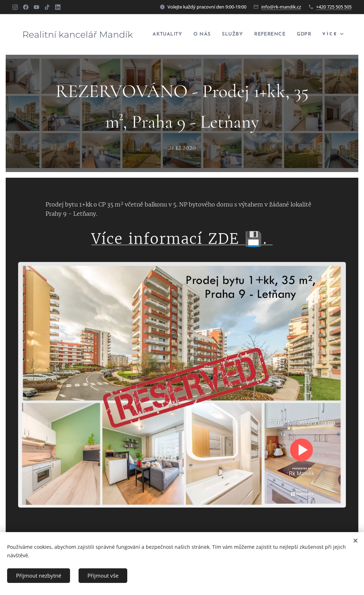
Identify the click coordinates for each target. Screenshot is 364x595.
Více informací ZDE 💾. (182, 239)
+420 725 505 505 (334, 7)
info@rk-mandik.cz (281, 7)
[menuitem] (181, 34)
